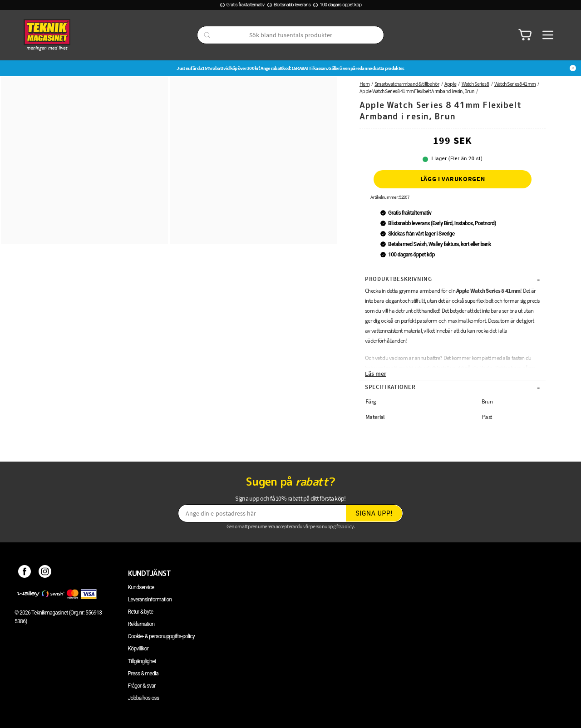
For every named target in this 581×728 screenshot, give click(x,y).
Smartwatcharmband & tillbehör (407, 84)
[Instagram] (45, 573)
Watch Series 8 (475, 84)
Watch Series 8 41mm (515, 84)
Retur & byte (141, 612)
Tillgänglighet (142, 661)
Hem (364, 84)
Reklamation (141, 624)
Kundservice (141, 587)
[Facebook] (25, 573)
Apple (451, 84)
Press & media (143, 674)
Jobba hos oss (144, 698)
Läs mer (376, 374)
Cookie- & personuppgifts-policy (161, 636)
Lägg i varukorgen (453, 179)
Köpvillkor (138, 649)
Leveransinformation (150, 600)
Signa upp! (374, 513)
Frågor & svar (142, 686)
